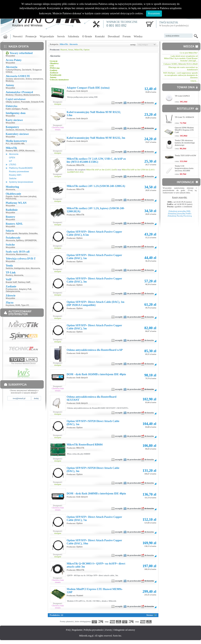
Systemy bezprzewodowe (21, 182)
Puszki (25, 109)
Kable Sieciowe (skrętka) (25, 197)
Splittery (20, 240)
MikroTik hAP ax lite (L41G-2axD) (101, 170)
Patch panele (12, 233)
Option (87, 50)
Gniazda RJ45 (37, 102)
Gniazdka (33, 233)
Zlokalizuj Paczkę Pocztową (180, 216)
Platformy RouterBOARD (21, 168)
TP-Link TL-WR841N (184, 117)
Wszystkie (10, 56)
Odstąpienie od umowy (124, 630)
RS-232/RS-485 (18, 144)
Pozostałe (25, 102)
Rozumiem (154, 13)
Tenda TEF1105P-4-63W (186, 155)
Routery (9, 275)
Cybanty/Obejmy (13, 70)
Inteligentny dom (22, 268)
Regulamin (77, 630)
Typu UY (25, 305)
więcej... (194, 81)
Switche (13, 178)
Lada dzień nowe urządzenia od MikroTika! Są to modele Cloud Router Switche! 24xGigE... (181, 58)
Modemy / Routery (14, 95)
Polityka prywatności (94, 630)
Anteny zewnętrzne (34, 79)
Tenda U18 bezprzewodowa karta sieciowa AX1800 (184, 168)
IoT (10, 161)
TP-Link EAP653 (182, 96)
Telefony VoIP (24, 282)
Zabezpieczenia (13, 291)
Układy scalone (13, 102)
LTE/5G (12, 164)
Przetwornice (12, 289)
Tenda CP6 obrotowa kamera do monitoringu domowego (185, 143)
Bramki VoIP (11, 282)
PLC (8, 144)
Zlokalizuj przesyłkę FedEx (180, 213)
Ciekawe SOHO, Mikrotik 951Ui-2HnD (181, 64)
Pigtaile (9, 197)
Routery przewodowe (19, 171)
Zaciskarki (27, 70)
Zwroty (108, 630)
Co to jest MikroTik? (189, 53)
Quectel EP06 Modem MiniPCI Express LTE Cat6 (184, 130)
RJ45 (18, 305)
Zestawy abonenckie (15, 79)
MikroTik (64, 44)
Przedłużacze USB (34, 130)
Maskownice (22, 254)
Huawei (64, 50)
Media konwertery (32, 95)
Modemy (9, 81)
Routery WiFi (12, 151)
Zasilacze (10, 130)
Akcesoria (20, 130)
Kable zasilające (13, 109)
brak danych (82, 91)
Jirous (71, 50)
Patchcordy (11, 199)
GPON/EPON (31, 240)
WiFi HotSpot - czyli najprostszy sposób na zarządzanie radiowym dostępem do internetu (180, 75)
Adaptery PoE (25, 289)
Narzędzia (23, 233)
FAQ (68, 630)
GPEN (21, 151)
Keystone (10, 305)
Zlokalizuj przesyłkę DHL (180, 211)
